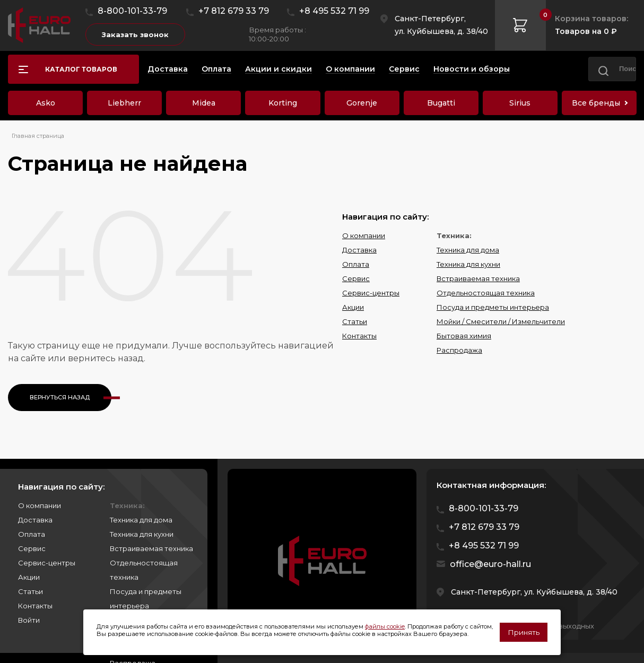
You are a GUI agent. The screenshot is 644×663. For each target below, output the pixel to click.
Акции (353, 307)
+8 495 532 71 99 (334, 11)
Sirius (520, 103)
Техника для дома (468, 250)
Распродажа (459, 350)
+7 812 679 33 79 (234, 11)
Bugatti (441, 103)
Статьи (355, 321)
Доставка (359, 250)
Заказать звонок (135, 34)
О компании (364, 235)
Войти (29, 620)
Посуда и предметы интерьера (493, 307)
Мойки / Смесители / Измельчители (501, 321)
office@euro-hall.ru (490, 564)
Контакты (359, 336)
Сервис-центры (371, 293)
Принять (524, 632)
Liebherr (124, 103)
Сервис (356, 278)
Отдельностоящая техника (486, 293)
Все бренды (596, 103)
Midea (204, 103)
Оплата (356, 264)
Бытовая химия (464, 336)
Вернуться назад (60, 397)
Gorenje (362, 103)
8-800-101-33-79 (132, 11)
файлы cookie (385, 626)
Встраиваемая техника (478, 278)
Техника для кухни (468, 264)
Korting (283, 103)
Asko (46, 103)
